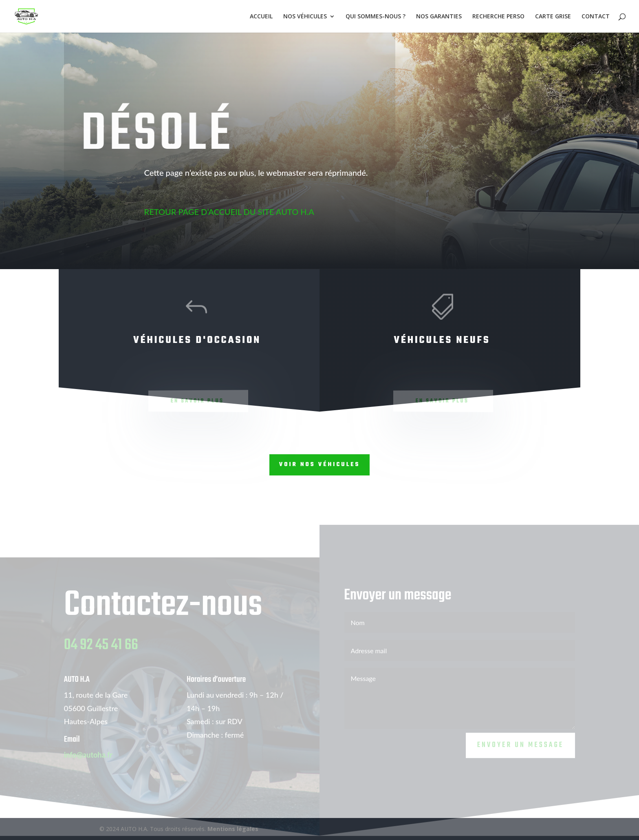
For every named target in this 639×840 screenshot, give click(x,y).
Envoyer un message (521, 752)
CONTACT (596, 17)
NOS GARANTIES (439, 17)
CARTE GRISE (553, 17)
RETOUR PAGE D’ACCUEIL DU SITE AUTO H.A (220, 212)
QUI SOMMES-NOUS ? (376, 17)
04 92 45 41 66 (101, 652)
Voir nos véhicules (320, 465)
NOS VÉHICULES (305, 17)
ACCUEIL (261, 17)
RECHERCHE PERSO (498, 17)
